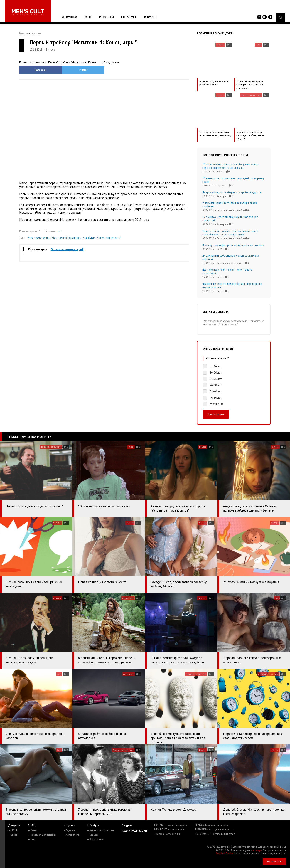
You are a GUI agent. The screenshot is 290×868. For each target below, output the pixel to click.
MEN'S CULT (170, 829)
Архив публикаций (134, 830)
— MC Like (14, 830)
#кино (100, 238)
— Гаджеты (69, 830)
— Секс (32, 839)
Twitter (83, 70)
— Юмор (32, 830)
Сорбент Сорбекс (225, 853)
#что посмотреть (38, 238)
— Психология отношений (42, 835)
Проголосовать (216, 414)
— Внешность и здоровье (101, 830)
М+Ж (88, 17)
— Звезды (14, 835)
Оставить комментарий (67, 249)
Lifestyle (129, 17)
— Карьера (93, 835)
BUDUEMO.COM (215, 834)
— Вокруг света (95, 839)
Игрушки (106, 17)
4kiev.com (167, 834)
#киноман (112, 238)
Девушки (70, 17)
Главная (24, 33)
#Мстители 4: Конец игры (66, 238)
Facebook (41, 70)
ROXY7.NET (171, 825)
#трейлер (89, 238)
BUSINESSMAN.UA (214, 829)
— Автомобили (71, 835)
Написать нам (274, 862)
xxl (59, 231)
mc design (256, 850)
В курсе (150, 17)
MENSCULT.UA (212, 825)
